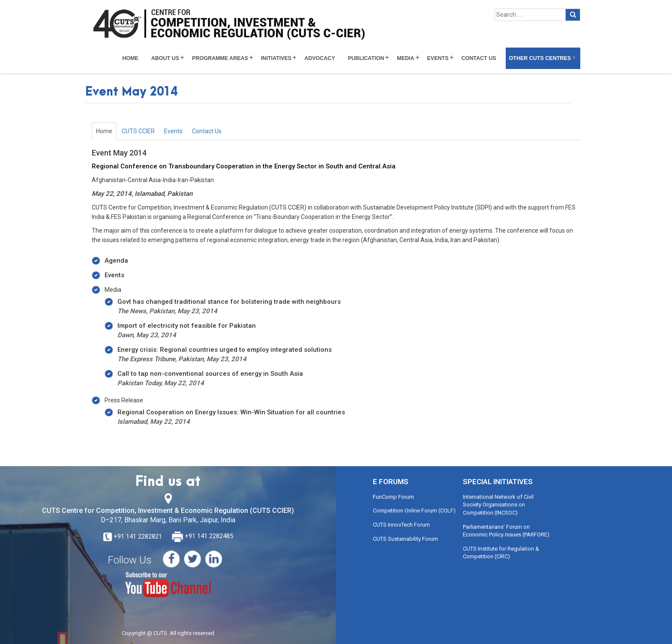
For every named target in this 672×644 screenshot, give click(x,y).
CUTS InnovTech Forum (401, 525)
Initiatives (276, 58)
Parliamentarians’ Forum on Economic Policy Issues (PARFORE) (506, 531)
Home (130, 58)
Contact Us (479, 58)
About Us (165, 58)
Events (438, 58)
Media (405, 58)
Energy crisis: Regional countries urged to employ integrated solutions (225, 350)
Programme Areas (220, 58)
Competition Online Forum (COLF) (414, 511)
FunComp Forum (393, 497)
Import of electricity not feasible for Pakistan (187, 326)
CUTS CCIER (138, 131)
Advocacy (320, 58)
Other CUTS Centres (540, 58)
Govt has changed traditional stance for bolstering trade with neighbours (229, 302)
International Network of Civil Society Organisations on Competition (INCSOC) (498, 505)
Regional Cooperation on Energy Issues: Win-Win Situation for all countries (231, 412)
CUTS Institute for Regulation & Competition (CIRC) (501, 553)
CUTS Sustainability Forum (405, 539)
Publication (366, 58)
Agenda (116, 261)
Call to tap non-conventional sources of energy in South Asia (210, 374)
